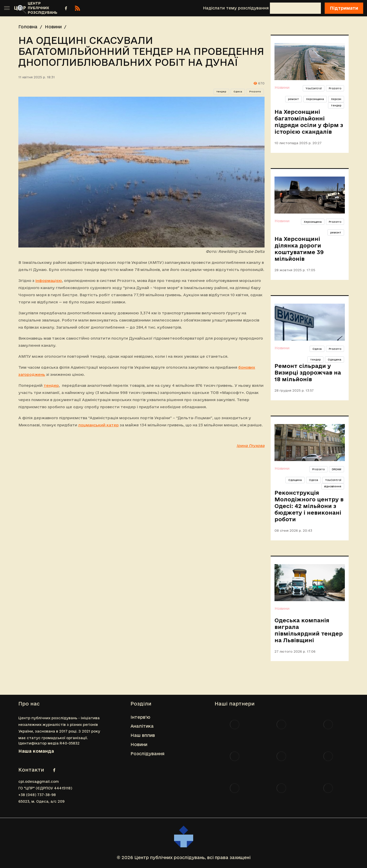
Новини (53, 27)
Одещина (335, 359)
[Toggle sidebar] (7, 8)
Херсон (336, 99)
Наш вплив (143, 735)
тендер (221, 92)
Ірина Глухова (251, 446)
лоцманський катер (99, 425)
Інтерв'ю (140, 717)
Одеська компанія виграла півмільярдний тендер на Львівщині (309, 630)
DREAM (337, 469)
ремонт (293, 99)
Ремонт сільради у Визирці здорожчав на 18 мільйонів (308, 373)
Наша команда (36, 751)
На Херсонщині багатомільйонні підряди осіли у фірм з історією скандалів (309, 122)
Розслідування (147, 754)
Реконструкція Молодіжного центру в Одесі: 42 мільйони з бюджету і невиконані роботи (309, 506)
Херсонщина (315, 99)
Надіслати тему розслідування (236, 8)
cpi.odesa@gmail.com (39, 782)
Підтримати (344, 8)
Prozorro (255, 92)
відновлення (333, 486)
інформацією (49, 281)
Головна (28, 27)
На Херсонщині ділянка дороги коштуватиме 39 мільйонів (299, 249)
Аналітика (142, 726)
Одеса (238, 92)
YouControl (314, 88)
